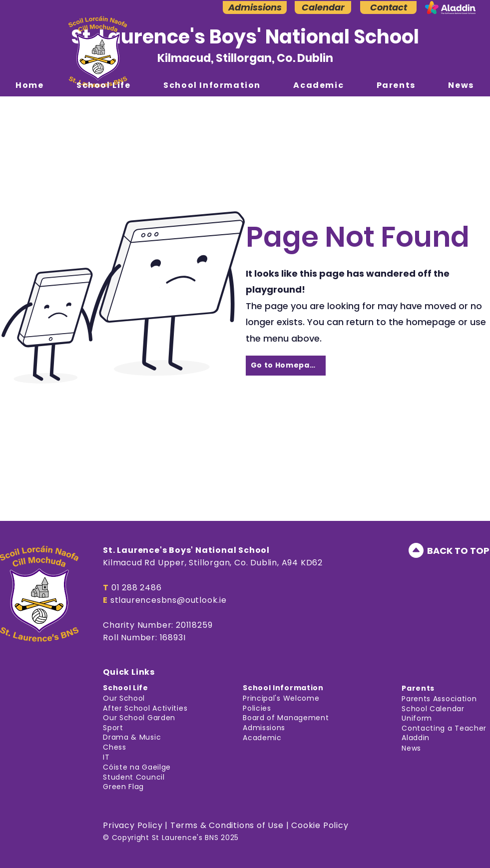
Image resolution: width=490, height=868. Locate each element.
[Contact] (388, 7)
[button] (103, 85)
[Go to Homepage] (286, 366)
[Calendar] (323, 7)
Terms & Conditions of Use (227, 825)
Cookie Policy (320, 825)
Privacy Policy (133, 825)
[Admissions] (255, 7)
